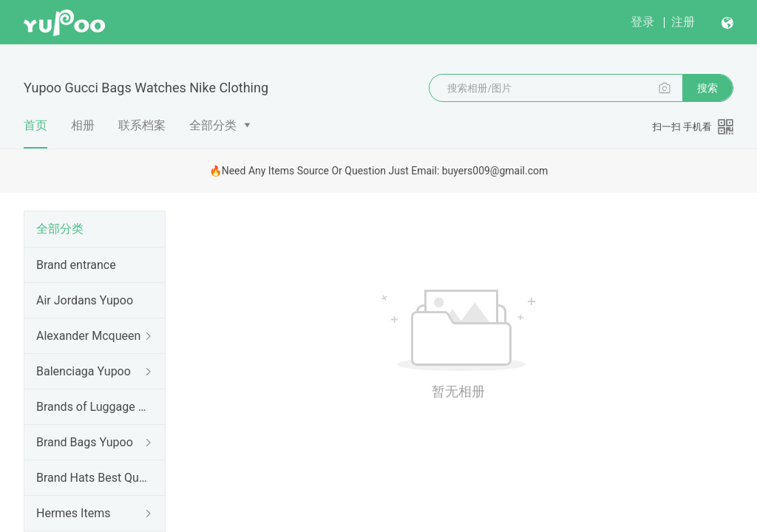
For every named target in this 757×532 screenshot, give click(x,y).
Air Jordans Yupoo (85, 300)
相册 (83, 125)
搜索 (707, 88)
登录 (642, 22)
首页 (35, 133)
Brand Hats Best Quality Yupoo (92, 478)
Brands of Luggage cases (92, 407)
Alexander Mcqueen (88, 336)
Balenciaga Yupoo (84, 371)
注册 (683, 22)
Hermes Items (73, 513)
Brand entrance (76, 265)
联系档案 (142, 125)
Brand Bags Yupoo (85, 442)
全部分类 (213, 125)
